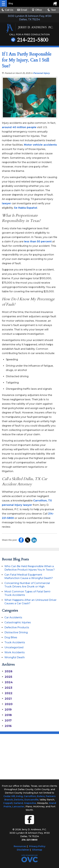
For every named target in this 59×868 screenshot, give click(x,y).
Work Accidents (15, 652)
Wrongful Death (15, 657)
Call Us (7, 10)
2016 (7, 726)
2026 (7, 671)
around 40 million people (19, 127)
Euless (41, 796)
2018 (7, 715)
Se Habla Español (26, 208)
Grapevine (30, 803)
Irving (19, 796)
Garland (18, 803)
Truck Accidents (15, 642)
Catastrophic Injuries (18, 622)
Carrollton (30, 796)
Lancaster (18, 807)
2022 (7, 693)
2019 (7, 710)
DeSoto (19, 800)
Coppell (8, 803)
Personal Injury (41, 73)
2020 (7, 704)
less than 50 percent (38, 242)
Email (22, 10)
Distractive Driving (16, 632)
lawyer (6, 203)
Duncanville (31, 800)
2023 (7, 688)
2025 (7, 677)
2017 (7, 721)
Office (37, 10)
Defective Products (17, 627)
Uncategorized (14, 647)
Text (53, 10)
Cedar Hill (9, 796)
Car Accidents (13, 617)
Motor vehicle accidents (40, 145)
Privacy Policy (37, 846)
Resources (20, 846)
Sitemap (37, 850)
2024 (7, 682)
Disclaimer (23, 850)
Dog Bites (11, 637)
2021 (7, 699)
